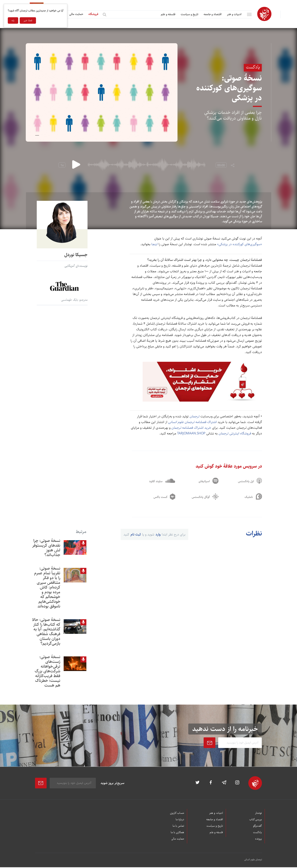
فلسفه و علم (168, 14)
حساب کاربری (177, 814)
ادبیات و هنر (234, 14)
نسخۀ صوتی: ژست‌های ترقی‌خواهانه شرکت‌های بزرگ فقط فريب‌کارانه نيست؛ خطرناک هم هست (47, 672)
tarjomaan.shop (191, 433)
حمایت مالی (76, 14)
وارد (158, 535)
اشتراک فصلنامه (192, 422)
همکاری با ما (177, 833)
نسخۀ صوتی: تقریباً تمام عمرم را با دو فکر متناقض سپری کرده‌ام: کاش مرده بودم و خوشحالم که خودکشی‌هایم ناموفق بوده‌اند (47, 588)
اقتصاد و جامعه (213, 14)
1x (62, 165)
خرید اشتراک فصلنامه (191, 428)
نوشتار (258, 814)
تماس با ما (178, 827)
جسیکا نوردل (76, 255)
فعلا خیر (28, 20)
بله (13, 20)
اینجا (154, 244)
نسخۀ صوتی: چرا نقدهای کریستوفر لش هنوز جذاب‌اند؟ (46, 548)
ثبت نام (136, 535)
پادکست (257, 833)
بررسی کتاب (255, 820)
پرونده (258, 840)
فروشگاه (93, 14)
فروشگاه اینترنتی (235, 433)
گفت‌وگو (257, 827)
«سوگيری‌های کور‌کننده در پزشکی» (240, 244)
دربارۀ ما (180, 820)
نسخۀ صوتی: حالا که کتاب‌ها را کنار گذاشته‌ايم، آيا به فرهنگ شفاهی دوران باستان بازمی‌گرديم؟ (46, 632)
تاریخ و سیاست (190, 14)
